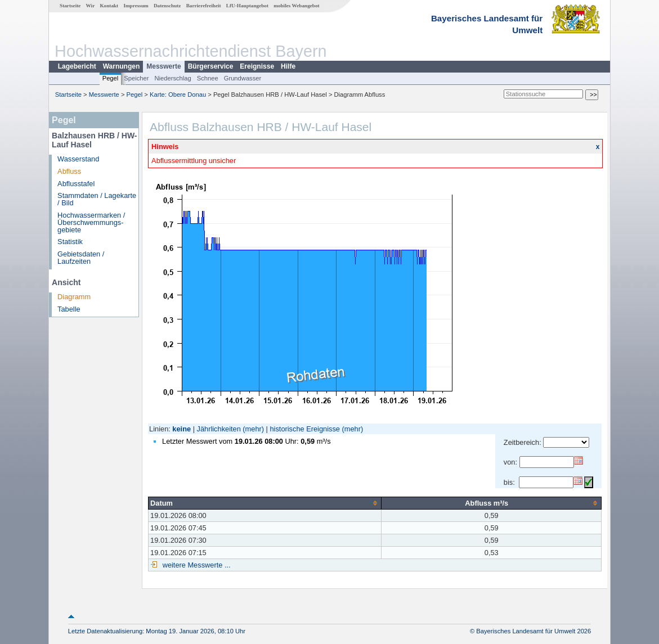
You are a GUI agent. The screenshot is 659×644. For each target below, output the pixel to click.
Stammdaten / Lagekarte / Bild (97, 199)
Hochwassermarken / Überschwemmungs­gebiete (91, 222)
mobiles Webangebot (296, 6)
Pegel (111, 78)
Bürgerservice (211, 66)
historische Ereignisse (304, 429)
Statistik (70, 242)
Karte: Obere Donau (178, 94)
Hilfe (288, 66)
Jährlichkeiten (219, 429)
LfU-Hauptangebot (247, 6)
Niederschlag (172, 78)
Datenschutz (167, 6)
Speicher (136, 78)
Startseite (70, 6)
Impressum (136, 6)
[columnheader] (265, 503)
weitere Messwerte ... (195, 565)
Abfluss (69, 171)
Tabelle (69, 309)
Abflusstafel (76, 184)
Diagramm (74, 297)
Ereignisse (257, 66)
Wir (91, 6)
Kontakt (109, 6)
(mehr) (253, 429)
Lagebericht (77, 66)
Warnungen (122, 66)
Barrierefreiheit (204, 6)
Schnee (208, 78)
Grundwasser (243, 78)
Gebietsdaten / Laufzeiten (81, 258)
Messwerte (163, 66)
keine (181, 429)
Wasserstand (78, 159)
